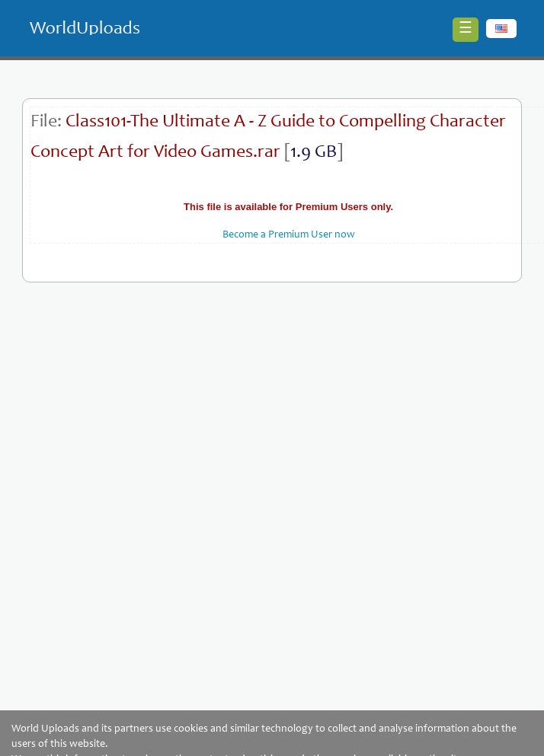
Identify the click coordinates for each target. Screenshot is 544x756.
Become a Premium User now (289, 235)
